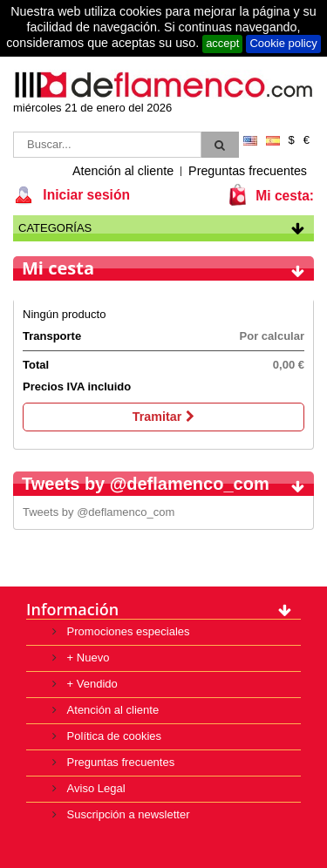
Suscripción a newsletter (127, 814)
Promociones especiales (127, 631)
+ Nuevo (86, 658)
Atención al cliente (123, 171)
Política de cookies (112, 736)
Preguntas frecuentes (248, 171)
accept (222, 43)
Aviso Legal (95, 788)
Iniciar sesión (85, 195)
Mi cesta (58, 268)
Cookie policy (283, 43)
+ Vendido (91, 684)
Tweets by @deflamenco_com (99, 512)
